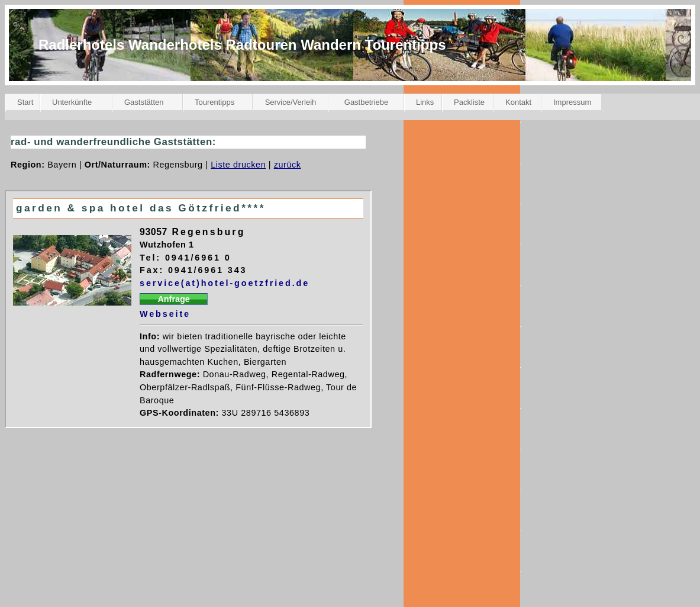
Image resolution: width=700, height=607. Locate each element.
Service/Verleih (291, 102)
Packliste (469, 102)
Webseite (165, 314)
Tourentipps (214, 102)
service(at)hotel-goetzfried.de (225, 283)
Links (425, 102)
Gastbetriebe (366, 102)
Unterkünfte (72, 102)
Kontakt (518, 102)
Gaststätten (144, 102)
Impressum (572, 102)
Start (25, 102)
